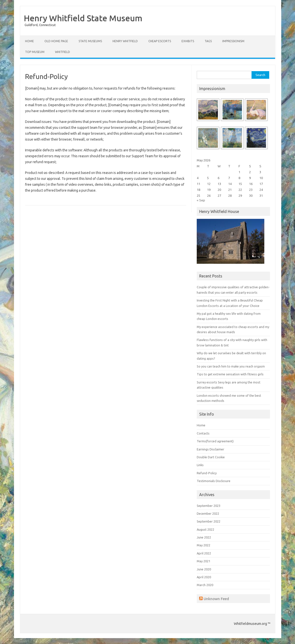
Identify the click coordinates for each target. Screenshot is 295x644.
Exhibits (188, 41)
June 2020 (204, 569)
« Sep (201, 200)
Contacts (203, 433)
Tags (208, 41)
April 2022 (204, 553)
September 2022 (209, 521)
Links (200, 465)
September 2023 (209, 506)
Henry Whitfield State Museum (83, 18)
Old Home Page (56, 41)
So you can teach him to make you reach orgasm (231, 366)
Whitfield (63, 52)
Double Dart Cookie (211, 457)
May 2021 (204, 561)
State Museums (90, 41)
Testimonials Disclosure (214, 481)
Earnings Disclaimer (211, 449)
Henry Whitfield (125, 41)
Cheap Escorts (160, 41)
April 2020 (204, 577)
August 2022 (205, 529)
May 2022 (204, 545)
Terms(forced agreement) (215, 441)
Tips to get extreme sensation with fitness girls (230, 374)
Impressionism (233, 41)
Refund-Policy (207, 473)
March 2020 (205, 585)
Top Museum (35, 52)
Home (29, 41)
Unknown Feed (216, 599)
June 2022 (204, 537)
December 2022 (208, 513)
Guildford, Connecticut (40, 25)
